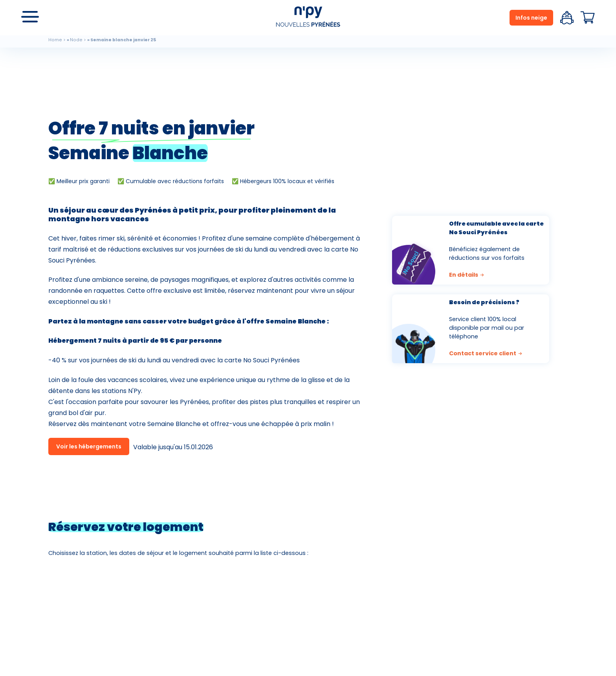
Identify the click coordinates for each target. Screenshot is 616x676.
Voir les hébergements (89, 446)
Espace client (567, 18)
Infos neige (531, 18)
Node (76, 40)
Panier (588, 18)
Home (55, 40)
